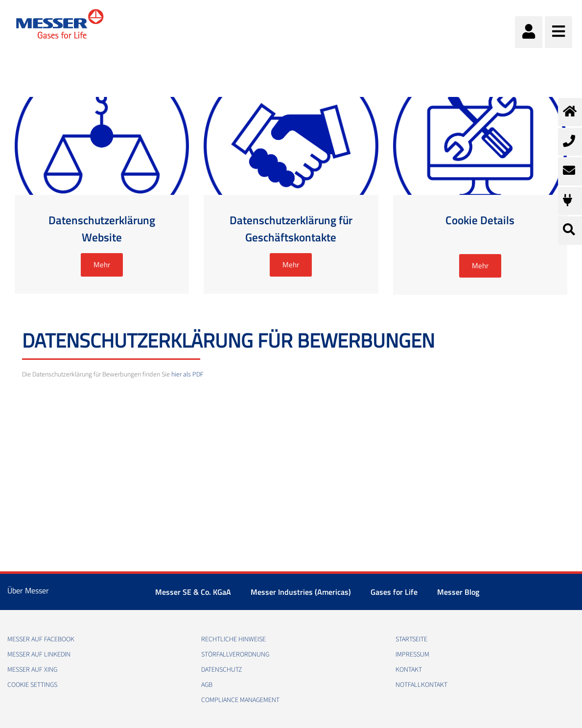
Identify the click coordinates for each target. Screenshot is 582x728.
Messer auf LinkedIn (39, 655)
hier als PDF (187, 375)
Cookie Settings (32, 685)
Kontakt (409, 670)
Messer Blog (458, 592)
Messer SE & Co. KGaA (193, 592)
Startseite (411, 639)
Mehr (102, 265)
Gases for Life (394, 592)
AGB (207, 685)
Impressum (412, 655)
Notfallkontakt (421, 685)
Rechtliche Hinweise (233, 639)
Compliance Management (240, 700)
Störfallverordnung (235, 655)
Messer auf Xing (32, 670)
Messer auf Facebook (41, 639)
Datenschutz (222, 670)
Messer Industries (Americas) (301, 592)
